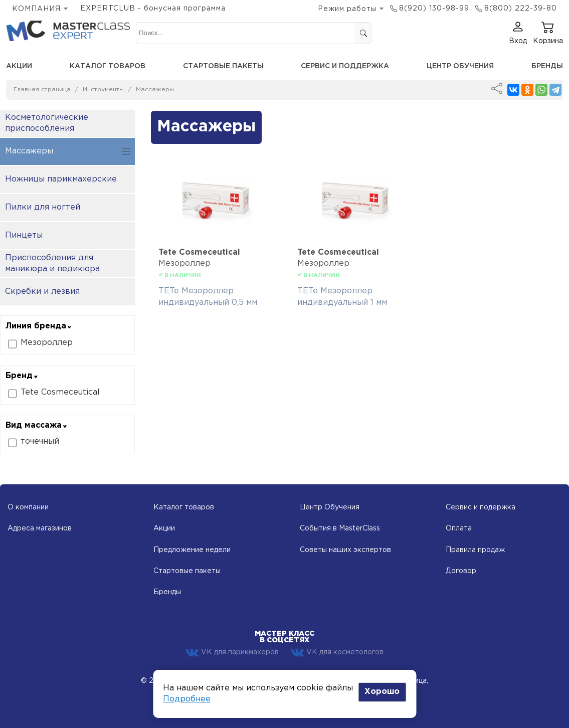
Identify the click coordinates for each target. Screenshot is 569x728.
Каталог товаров (108, 66)
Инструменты (103, 89)
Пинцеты (24, 235)
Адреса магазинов (40, 528)
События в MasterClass (340, 528)
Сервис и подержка (481, 507)
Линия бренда (39, 326)
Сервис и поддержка (345, 66)
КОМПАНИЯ (36, 9)
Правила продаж (475, 550)
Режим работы (347, 9)
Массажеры (155, 89)
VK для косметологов (337, 653)
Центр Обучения (330, 507)
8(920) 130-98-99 (434, 9)
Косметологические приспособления (47, 123)
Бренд (22, 376)
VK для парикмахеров (232, 653)
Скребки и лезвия (42, 292)
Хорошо (382, 692)
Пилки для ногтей (43, 207)
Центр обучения (460, 66)
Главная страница (42, 89)
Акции (19, 66)
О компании (28, 507)
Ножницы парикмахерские (61, 179)
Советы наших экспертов (345, 550)
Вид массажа (37, 425)
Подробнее (187, 699)
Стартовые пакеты (223, 66)
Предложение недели (192, 550)
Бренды (547, 66)
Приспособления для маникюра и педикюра (52, 263)
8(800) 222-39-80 (521, 9)
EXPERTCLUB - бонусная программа (153, 9)
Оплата (459, 528)
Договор (461, 571)
